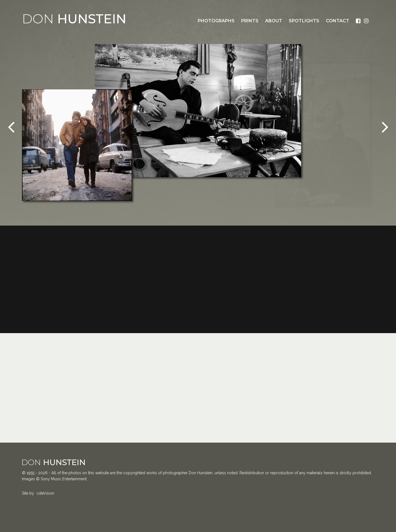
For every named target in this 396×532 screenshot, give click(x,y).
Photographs (216, 21)
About (274, 21)
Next (385, 127)
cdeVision (45, 493)
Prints (250, 21)
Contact (338, 21)
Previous (11, 127)
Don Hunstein (74, 19)
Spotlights (304, 21)
